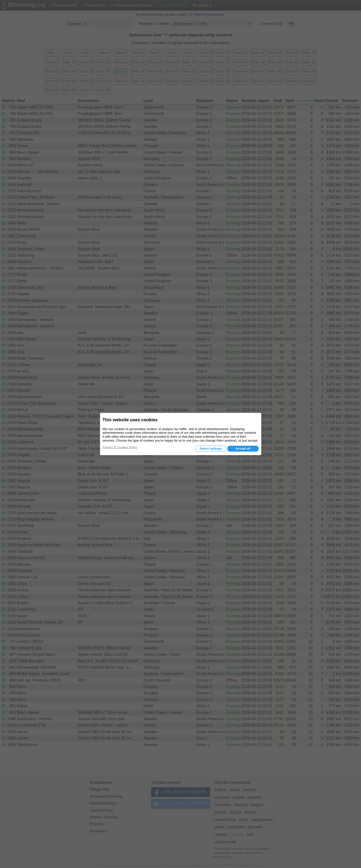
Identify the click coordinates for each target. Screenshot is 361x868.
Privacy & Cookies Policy (120, 447)
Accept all (243, 449)
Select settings (211, 449)
